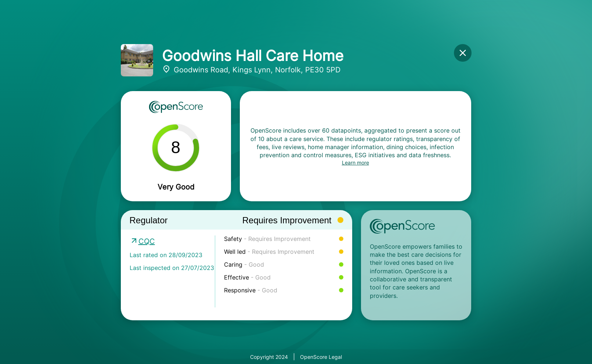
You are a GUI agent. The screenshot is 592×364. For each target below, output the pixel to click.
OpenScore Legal (321, 357)
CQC (147, 241)
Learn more (355, 163)
